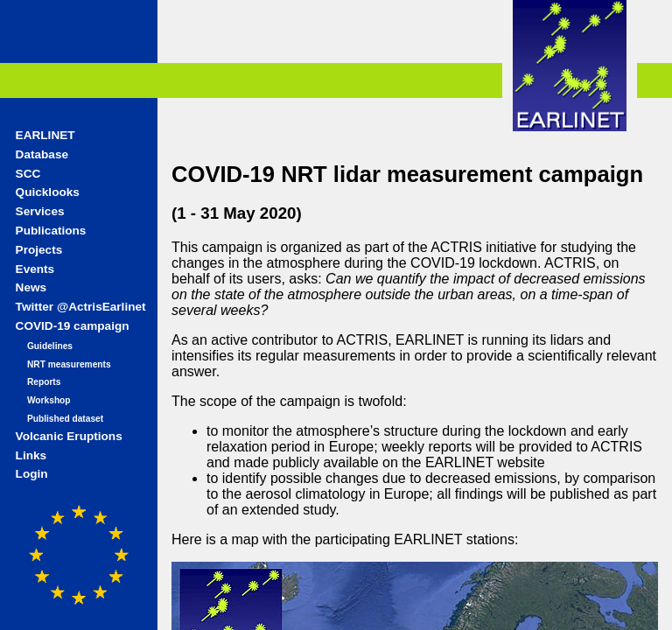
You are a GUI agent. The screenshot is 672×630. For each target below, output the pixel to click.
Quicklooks (48, 192)
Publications (51, 231)
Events (35, 269)
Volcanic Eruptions (69, 436)
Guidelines (50, 346)
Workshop (49, 400)
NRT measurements (69, 364)
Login (32, 474)
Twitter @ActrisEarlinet (81, 307)
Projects (39, 250)
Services (40, 211)
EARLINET (45, 135)
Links (31, 455)
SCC (28, 174)
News (31, 287)
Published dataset (65, 419)
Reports (44, 382)
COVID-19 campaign (73, 326)
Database (42, 154)
